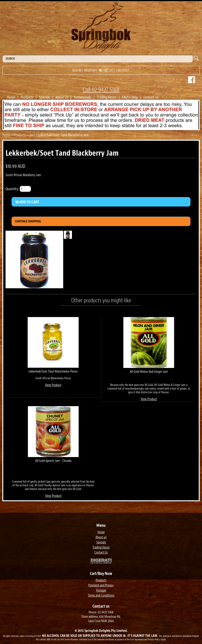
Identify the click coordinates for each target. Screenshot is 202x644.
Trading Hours (107, 97)
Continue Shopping (28, 221)
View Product (53, 385)
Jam (32, 135)
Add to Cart (27, 202)
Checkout (123, 71)
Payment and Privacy (101, 585)
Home (11, 97)
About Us (62, 97)
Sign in (76, 71)
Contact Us (151, 97)
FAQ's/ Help (130, 97)
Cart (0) (106, 71)
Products (27, 97)
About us (101, 537)
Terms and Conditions (101, 596)
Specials (44, 97)
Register (90, 71)
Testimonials (83, 97)
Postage (101, 590)
